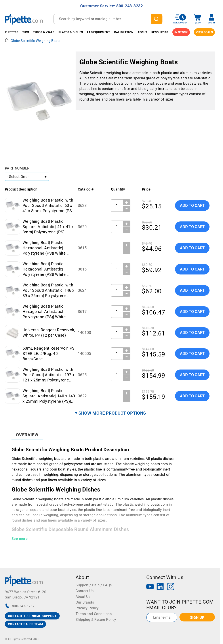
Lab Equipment (99, 32)
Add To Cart (192, 205)
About (142, 32)
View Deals (204, 32)
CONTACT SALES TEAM (25, 624)
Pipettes (12, 32)
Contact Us (85, 591)
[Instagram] (171, 587)
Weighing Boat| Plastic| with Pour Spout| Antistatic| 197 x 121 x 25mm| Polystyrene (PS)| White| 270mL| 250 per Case (49, 380)
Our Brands (85, 602)
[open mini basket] (198, 19)
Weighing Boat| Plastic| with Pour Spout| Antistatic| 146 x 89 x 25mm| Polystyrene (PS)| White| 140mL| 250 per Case (49, 296)
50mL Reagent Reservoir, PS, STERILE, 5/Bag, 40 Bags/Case (49, 353)
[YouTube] (150, 587)
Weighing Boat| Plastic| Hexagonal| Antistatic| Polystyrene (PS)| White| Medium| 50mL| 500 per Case (45, 274)
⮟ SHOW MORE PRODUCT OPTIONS (110, 413)
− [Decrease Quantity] (127, 209)
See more (20, 539)
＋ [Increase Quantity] (127, 202)
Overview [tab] (27, 435)
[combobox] (108, 19)
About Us (83, 597)
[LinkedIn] (160, 587)
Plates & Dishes (71, 32)
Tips (26, 32)
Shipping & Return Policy (96, 620)
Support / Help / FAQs (94, 585)
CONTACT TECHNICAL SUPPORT (32, 616)
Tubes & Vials (44, 32)
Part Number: (18, 168)
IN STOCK (181, 32)
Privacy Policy (87, 608)
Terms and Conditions (94, 614)
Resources (160, 32)
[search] (157, 19)
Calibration (124, 32)
